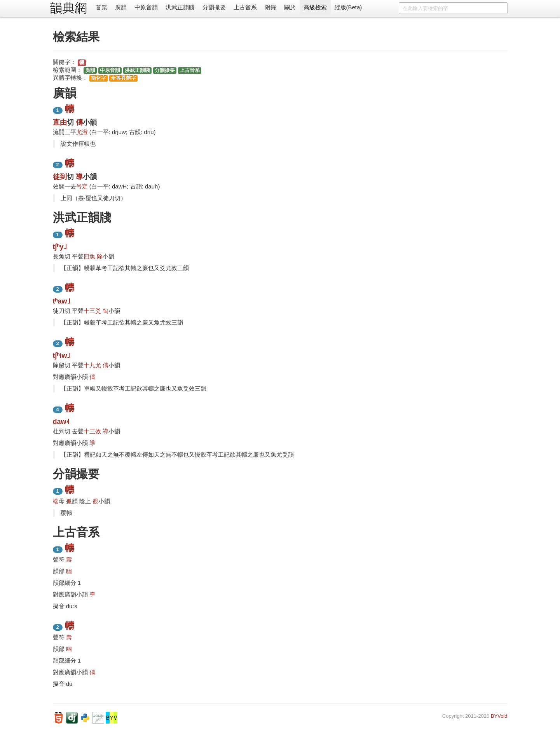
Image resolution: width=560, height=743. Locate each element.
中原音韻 (146, 7)
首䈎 (101, 7)
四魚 (89, 256)
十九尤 (92, 365)
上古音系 (245, 7)
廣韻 (121, 7)
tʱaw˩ (62, 301)
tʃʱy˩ (60, 247)
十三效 (92, 431)
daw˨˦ (61, 422)
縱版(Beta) (348, 7)
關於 (290, 7)
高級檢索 (315, 7)
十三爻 (92, 311)
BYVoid (499, 716)
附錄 (270, 7)
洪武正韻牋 (180, 7)
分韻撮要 (214, 7)
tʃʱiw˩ (62, 356)
